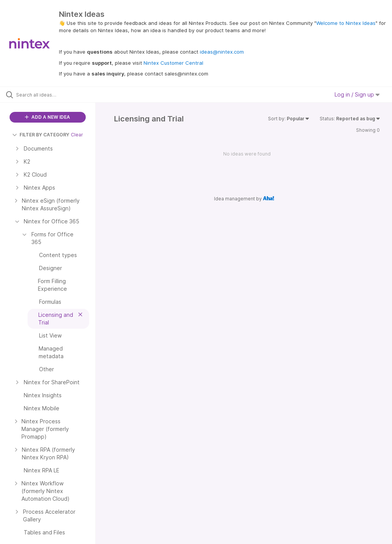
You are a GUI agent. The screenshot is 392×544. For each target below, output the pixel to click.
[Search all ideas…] (52, 95)
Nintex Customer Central (173, 63)
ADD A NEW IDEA (47, 117)
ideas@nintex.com (222, 52)
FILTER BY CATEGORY (41, 135)
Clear (77, 135)
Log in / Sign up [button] (357, 94)
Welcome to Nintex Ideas (346, 23)
